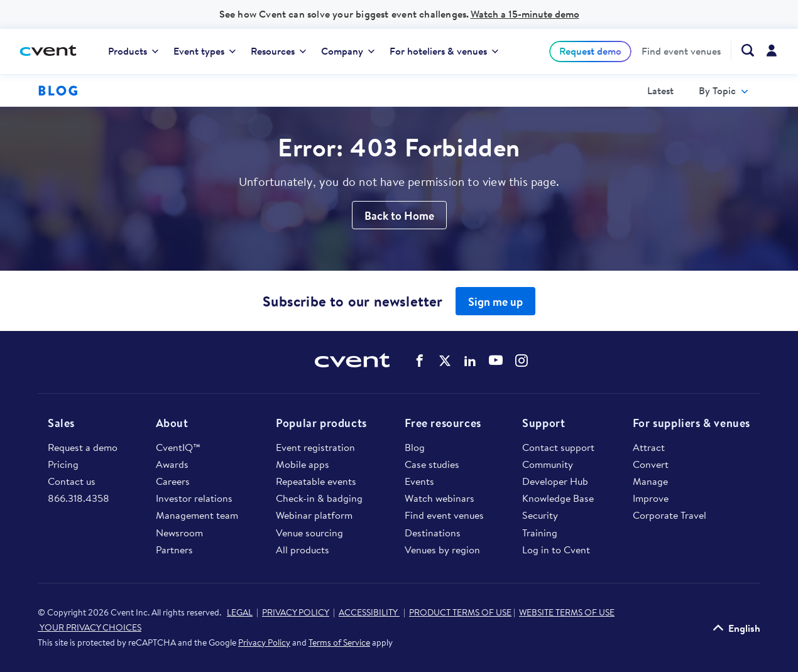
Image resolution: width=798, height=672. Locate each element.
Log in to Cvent (556, 550)
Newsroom (179, 533)
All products (303, 550)
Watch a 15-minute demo (525, 14)
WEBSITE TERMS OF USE (567, 612)
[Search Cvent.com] (742, 50)
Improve (651, 498)
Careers (173, 481)
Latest (660, 90)
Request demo (590, 51)
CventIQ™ (178, 447)
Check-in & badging (319, 498)
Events (419, 481)
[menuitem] (133, 51)
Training (540, 533)
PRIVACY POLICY (296, 612)
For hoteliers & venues (444, 51)
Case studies (432, 464)
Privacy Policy (264, 642)
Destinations (433, 533)
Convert (651, 464)
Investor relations (194, 498)
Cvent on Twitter (445, 360)
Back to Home (399, 216)
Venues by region (442, 550)
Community (548, 464)
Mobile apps (303, 464)
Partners (174, 550)
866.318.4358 (79, 498)
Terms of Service (339, 642)
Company (348, 51)
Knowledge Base (558, 498)
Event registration (315, 447)
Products (133, 51)
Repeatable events (316, 481)
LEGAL (240, 612)
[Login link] (772, 51)
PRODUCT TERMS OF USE (460, 612)
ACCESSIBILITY (369, 612)
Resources (278, 51)
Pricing (63, 464)
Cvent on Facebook (420, 360)
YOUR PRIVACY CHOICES (90, 627)
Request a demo (83, 447)
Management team (197, 515)
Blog (415, 447)
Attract (649, 447)
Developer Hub (555, 481)
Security (540, 515)
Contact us (72, 481)
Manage (650, 481)
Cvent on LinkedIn (470, 360)
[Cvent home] (53, 51)
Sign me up (495, 302)
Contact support (558, 447)
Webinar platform (314, 515)
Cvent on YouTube (496, 360)
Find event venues (681, 51)
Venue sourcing (309, 533)
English (744, 628)
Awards (172, 464)
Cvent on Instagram (522, 360)
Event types (205, 51)
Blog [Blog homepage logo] (58, 90)
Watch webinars (440, 498)
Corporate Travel (670, 515)
